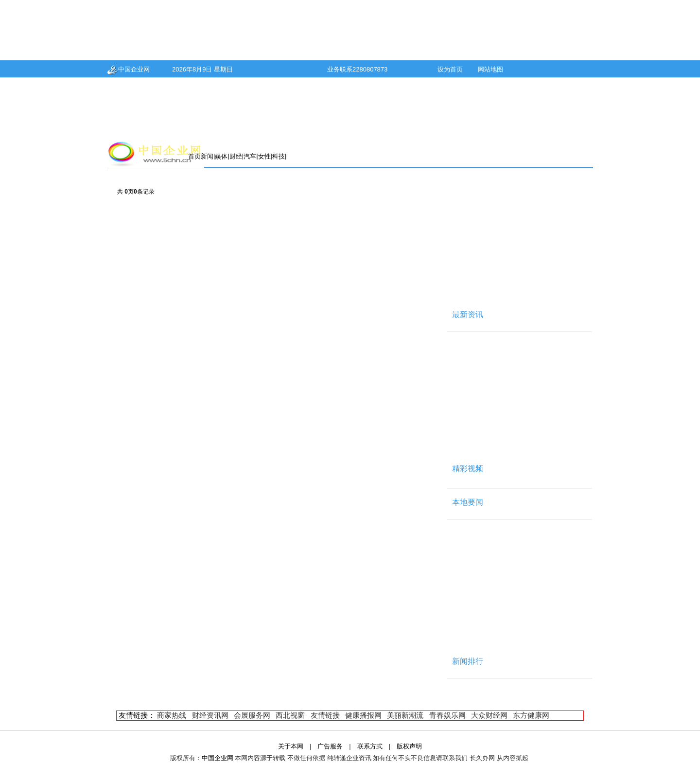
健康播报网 (363, 715)
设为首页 (450, 69)
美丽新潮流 (405, 715)
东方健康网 (531, 715)
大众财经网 (489, 715)
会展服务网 (252, 715)
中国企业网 (128, 69)
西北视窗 (290, 715)
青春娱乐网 (447, 715)
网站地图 (490, 69)
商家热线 (172, 715)
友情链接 (325, 715)
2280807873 (370, 69)
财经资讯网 (210, 715)
